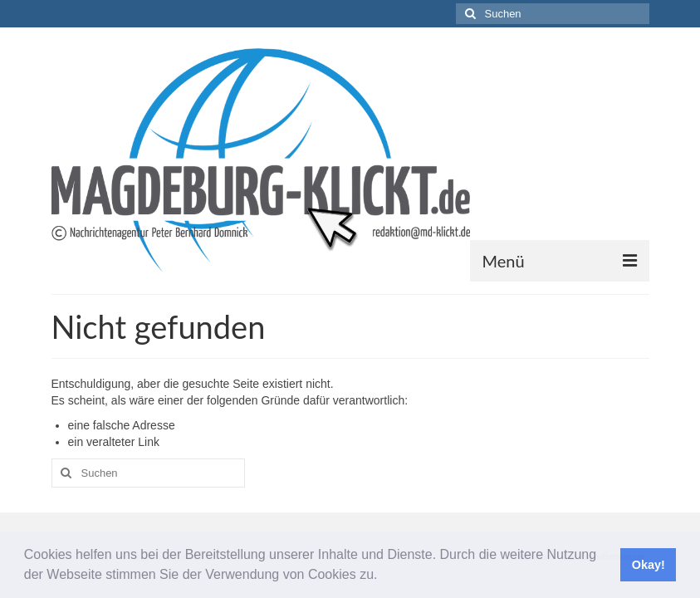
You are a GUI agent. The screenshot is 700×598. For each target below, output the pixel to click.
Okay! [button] (649, 565)
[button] (384, 576)
